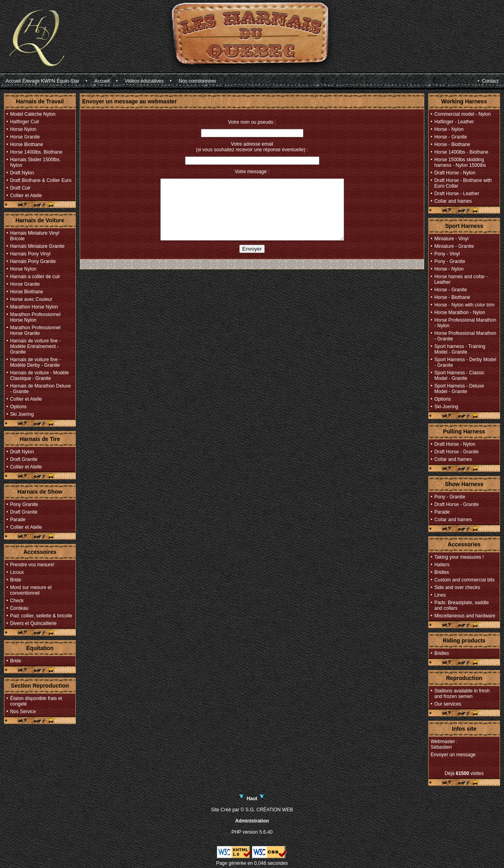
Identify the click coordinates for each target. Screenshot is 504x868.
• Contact (488, 81)
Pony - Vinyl (447, 254)
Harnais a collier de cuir (35, 277)
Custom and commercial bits (464, 580)
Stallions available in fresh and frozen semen (462, 694)
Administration (252, 821)
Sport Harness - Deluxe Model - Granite (459, 389)
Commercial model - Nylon (462, 114)
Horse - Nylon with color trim (464, 305)
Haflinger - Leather (454, 122)
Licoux (17, 572)
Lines (440, 595)
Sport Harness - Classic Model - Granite (459, 376)
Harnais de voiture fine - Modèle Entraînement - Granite (35, 346)
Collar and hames (453, 201)
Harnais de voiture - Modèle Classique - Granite (39, 376)
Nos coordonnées (197, 81)
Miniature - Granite (454, 246)
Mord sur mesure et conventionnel (31, 590)
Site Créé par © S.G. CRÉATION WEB (252, 810)
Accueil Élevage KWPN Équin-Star (42, 81)
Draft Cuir (20, 188)
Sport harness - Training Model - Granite (460, 349)
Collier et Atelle (26, 196)
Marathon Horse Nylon (34, 307)
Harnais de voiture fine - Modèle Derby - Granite (35, 362)
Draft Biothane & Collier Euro (41, 180)
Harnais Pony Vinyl (30, 254)
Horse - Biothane (452, 144)
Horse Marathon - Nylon (460, 312)
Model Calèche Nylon (33, 114)
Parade (18, 520)
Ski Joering (22, 414)
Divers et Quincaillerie (33, 623)
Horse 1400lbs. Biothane (36, 152)
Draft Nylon (22, 173)
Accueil (102, 81)
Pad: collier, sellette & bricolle (41, 616)
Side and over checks (457, 587)
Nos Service (23, 712)
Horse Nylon (23, 129)
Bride (16, 580)
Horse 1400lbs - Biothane (461, 152)
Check (17, 601)
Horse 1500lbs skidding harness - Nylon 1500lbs (460, 162)
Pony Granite (24, 504)
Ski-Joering (446, 407)
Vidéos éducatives (144, 81)
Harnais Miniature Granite (37, 246)
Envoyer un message (453, 755)
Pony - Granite (450, 261)
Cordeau (19, 608)
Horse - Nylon (449, 129)
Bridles (442, 572)
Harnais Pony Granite (33, 261)
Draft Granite (24, 459)
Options (18, 407)
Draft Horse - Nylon (455, 173)
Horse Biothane (27, 144)
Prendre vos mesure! (32, 565)
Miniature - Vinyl (451, 239)
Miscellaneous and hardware (465, 616)
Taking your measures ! (459, 557)
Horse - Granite (451, 137)
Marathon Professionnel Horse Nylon (35, 317)
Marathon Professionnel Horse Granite (35, 330)
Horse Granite (25, 137)
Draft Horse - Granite (456, 452)
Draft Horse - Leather (457, 194)
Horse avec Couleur (31, 299)
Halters (442, 565)
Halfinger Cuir (25, 122)
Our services (448, 704)
